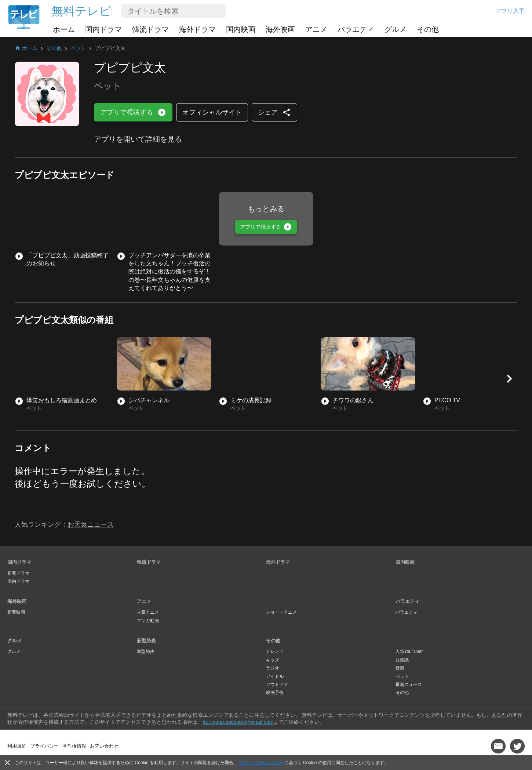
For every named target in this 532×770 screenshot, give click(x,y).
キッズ (273, 660)
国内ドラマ (103, 29)
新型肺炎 (146, 641)
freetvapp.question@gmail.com (238, 722)
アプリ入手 (510, 11)
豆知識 (402, 660)
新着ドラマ (18, 573)
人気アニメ (148, 612)
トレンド (275, 651)
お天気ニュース (91, 524)
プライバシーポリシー (261, 763)
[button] (509, 379)
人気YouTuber (409, 651)
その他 (428, 29)
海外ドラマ (197, 29)
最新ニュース (409, 684)
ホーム (64, 29)
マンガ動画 (148, 621)
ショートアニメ (281, 612)
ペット (402, 676)
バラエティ (356, 29)
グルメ (396, 29)
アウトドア (277, 684)
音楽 (400, 668)
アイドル (275, 676)
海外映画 (280, 29)
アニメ (316, 29)
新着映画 (16, 612)
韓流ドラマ (150, 29)
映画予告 (275, 693)
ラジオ (273, 668)
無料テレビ (81, 11)
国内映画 (241, 29)
